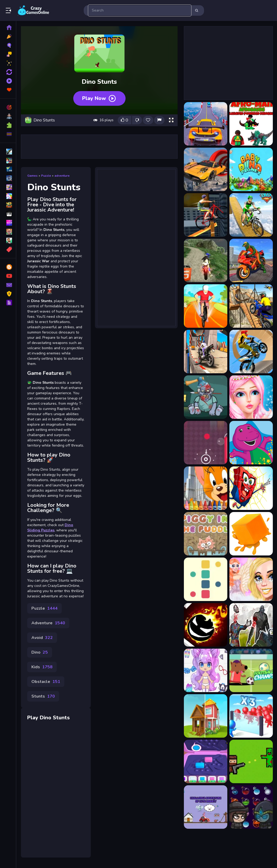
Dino (40, 652)
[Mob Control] (251, 716)
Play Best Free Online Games (33, 10)
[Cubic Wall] (206, 579)
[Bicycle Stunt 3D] (206, 215)
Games (32, 176)
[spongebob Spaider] (251, 488)
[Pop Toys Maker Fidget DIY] (206, 761)
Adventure (48, 623)
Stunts (43, 696)
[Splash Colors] (206, 443)
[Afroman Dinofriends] (251, 124)
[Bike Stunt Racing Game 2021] (206, 352)
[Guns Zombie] (251, 761)
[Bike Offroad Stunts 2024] (206, 260)
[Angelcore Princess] (251, 579)
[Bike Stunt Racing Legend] (251, 352)
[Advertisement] (99, 147)
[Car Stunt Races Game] (206, 124)
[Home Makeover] (206, 716)
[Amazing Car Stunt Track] (206, 169)
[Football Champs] (251, 670)
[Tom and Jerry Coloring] (206, 488)
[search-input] (140, 10)
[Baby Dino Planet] (251, 169)
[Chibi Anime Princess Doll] (206, 670)
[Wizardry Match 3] (251, 807)
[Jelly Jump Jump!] (251, 534)
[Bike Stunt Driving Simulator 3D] (251, 260)
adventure (62, 176)
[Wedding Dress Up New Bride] (251, 397)
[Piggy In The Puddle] (206, 534)
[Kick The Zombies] (206, 397)
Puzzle (46, 176)
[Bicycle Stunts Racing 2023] (251, 215)
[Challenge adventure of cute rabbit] (206, 807)
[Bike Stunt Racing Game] (251, 306)
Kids (42, 667)
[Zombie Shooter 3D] (251, 625)
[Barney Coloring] (251, 443)
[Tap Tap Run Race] (206, 625)
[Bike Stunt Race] (206, 306)
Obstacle (46, 682)
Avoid (42, 638)
